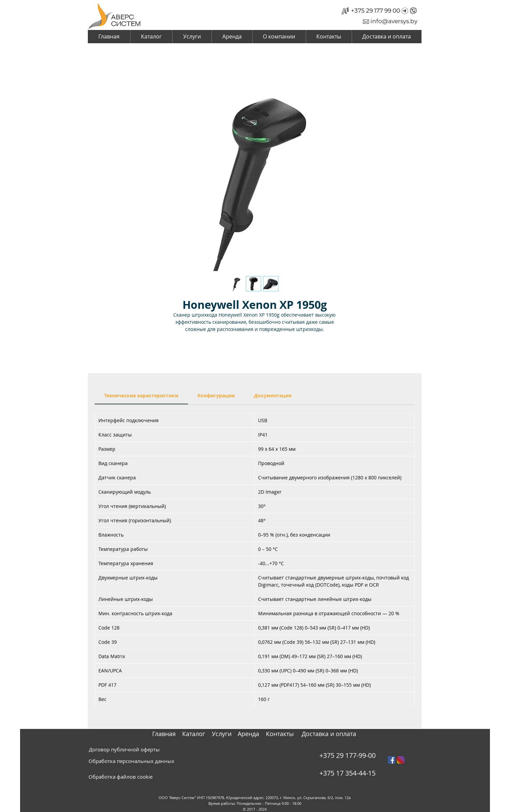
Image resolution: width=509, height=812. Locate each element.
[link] (141, 395)
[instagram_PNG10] (401, 760)
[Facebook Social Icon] (392, 760)
